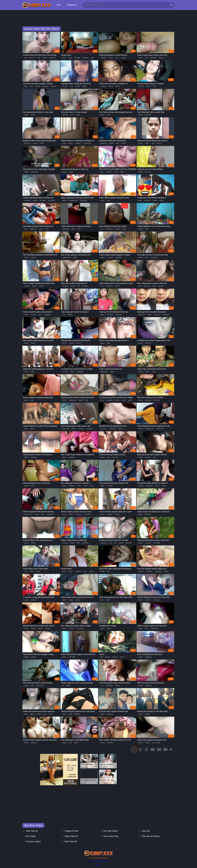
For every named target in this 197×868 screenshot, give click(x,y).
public (33, 343)
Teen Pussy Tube (111, 836)
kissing (78, 600)
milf (85, 572)
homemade (104, 372)
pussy (147, 143)
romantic (80, 372)
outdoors (51, 201)
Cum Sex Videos (110, 831)
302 (153, 750)
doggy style (28, 514)
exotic (91, 572)
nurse (161, 58)
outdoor (43, 201)
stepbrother (73, 201)
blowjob (77, 58)
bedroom (154, 58)
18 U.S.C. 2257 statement (98, 861)
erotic (64, 400)
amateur (65, 115)
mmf (147, 629)
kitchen (33, 315)
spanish (77, 714)
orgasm (161, 286)
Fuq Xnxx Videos (33, 842)
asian (70, 58)
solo (117, 58)
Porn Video (31, 836)
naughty (54, 86)
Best (59, 5)
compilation (66, 258)
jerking (124, 58)
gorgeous (66, 229)
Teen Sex (146, 831)
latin (154, 372)
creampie (85, 58)
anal (64, 58)
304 (165, 750)
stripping (85, 543)
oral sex (148, 172)
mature (115, 657)
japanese (78, 143)
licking (147, 743)
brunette (109, 172)
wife (147, 258)
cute (39, 58)
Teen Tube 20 (32, 831)
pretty (118, 86)
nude (109, 201)
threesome (154, 629)
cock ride (147, 201)
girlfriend (109, 229)
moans (164, 486)
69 (63, 686)
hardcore (104, 143)
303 (159, 750)
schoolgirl (87, 143)
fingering (149, 572)
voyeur (117, 514)
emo (87, 400)
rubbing (34, 258)
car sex (141, 486)
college (65, 86)
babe (26, 58)
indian (45, 58)
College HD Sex (71, 831)
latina (147, 372)
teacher (110, 486)
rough (71, 172)
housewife (154, 258)
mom (70, 714)
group (64, 514)
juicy (130, 400)
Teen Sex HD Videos (151, 836)
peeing (33, 543)
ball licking (156, 743)
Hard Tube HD (71, 842)
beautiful (27, 143)
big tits (32, 58)
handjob (103, 58)
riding (161, 201)
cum (92, 58)
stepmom (72, 657)
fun (115, 543)
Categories (72, 5)
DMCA (98, 864)
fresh (32, 572)
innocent (53, 58)
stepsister (84, 201)
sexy (147, 58)
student (41, 286)
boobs (84, 86)
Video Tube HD (71, 836)
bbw (102, 657)
